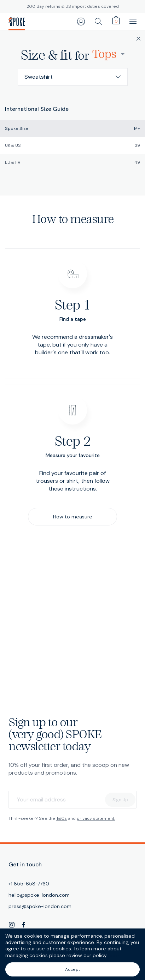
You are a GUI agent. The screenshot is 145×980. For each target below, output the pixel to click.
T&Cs (62, 818)
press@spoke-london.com (40, 906)
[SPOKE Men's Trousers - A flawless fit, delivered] (17, 22)
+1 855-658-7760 (29, 884)
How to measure (73, 517)
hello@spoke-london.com (39, 895)
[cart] (116, 21)
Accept (72, 969)
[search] (98, 21)
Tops (104, 55)
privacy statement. (96, 818)
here (114, 955)
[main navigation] (133, 21)
